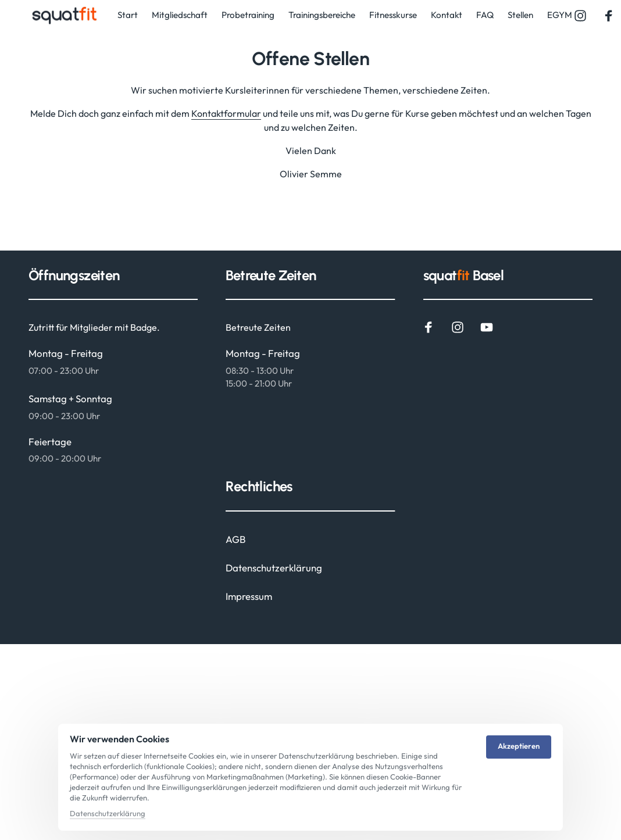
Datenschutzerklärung (108, 813)
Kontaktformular (226, 113)
